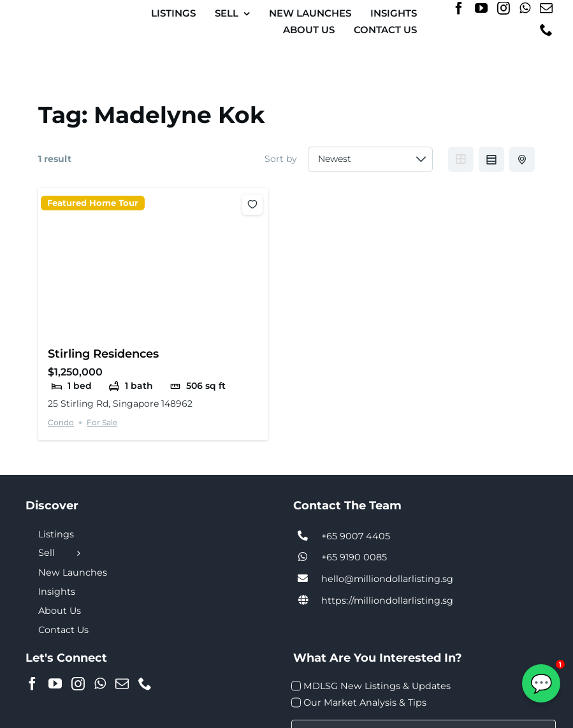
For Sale (102, 422)
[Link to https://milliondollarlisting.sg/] (303, 601)
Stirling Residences (103, 353)
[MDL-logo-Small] (65, 16)
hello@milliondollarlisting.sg (387, 579)
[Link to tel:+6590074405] (303, 536)
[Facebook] (459, 8)
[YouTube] (481, 8)
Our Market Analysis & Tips (365, 703)
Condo (61, 422)
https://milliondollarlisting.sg (387, 601)
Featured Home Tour (93, 203)
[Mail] (546, 8)
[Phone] (546, 30)
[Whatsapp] (525, 8)
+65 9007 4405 (356, 536)
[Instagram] (504, 8)
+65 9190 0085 (354, 557)
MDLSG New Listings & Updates (377, 686)
